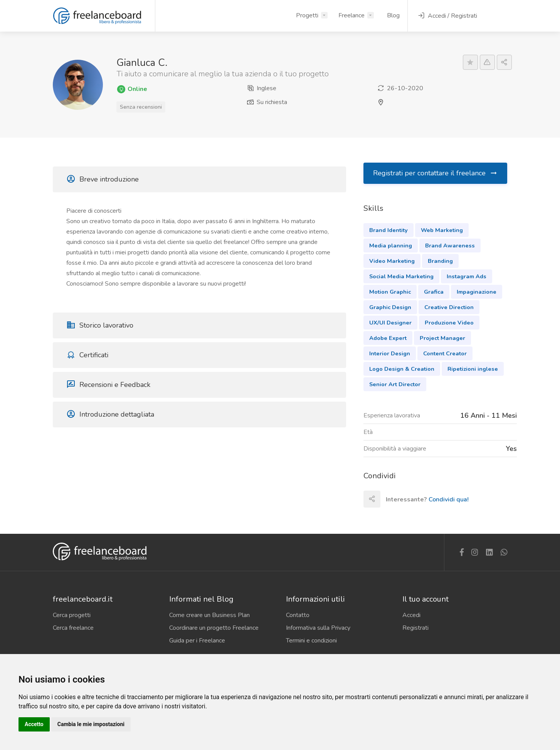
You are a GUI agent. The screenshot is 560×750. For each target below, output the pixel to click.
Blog (393, 15)
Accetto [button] (34, 724)
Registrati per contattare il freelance (436, 173)
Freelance (351, 15)
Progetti (307, 15)
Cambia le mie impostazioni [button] (91, 724)
